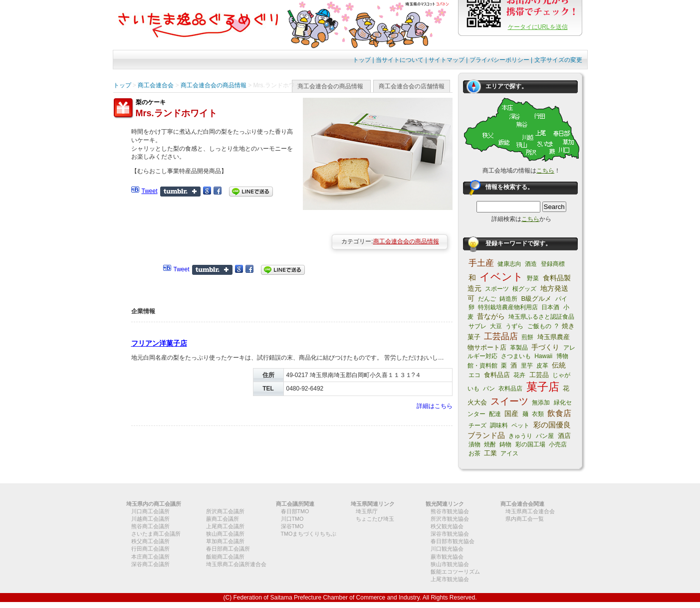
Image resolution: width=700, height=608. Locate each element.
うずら (514, 326)
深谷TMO (292, 526)
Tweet (150, 191)
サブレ (477, 326)
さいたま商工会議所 (156, 534)
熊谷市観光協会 (450, 511)
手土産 (481, 263)
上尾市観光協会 (450, 579)
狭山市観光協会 (450, 564)
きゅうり (520, 436)
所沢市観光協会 (450, 519)
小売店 (558, 444)
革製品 (519, 348)
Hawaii (543, 356)
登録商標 (553, 264)
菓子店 (543, 387)
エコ (474, 375)
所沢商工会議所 (225, 511)
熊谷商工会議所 (150, 526)
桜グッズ (524, 289)
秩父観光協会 (447, 526)
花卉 (519, 375)
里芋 (527, 366)
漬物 (474, 444)
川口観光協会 (447, 549)
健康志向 (509, 264)
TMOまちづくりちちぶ (309, 534)
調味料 (499, 425)
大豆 (496, 326)
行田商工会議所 (150, 549)
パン (489, 389)
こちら (545, 171)
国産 (511, 413)
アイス (509, 453)
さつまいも (516, 356)
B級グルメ (537, 299)
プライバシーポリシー (499, 60)
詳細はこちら (435, 406)
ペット (520, 425)
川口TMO (292, 519)
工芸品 (539, 375)
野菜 (533, 278)
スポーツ (497, 289)
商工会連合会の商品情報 (330, 86)
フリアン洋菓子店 (159, 343)
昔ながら (491, 316)
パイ (561, 299)
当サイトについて (400, 60)
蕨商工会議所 (223, 519)
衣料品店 (510, 389)
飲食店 (559, 413)
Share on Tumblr (180, 192)
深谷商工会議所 (150, 564)
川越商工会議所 (150, 519)
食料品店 (497, 375)
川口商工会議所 (150, 511)
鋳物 (505, 444)
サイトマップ (447, 60)
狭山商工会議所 (225, 534)
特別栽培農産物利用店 (508, 307)
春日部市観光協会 (453, 541)
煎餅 (527, 337)
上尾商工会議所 (225, 526)
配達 (495, 414)
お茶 (474, 453)
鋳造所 (508, 299)
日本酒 (550, 307)
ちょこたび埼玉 (375, 519)
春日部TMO (295, 511)
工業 (490, 453)
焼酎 (490, 444)
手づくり (545, 347)
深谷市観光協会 (450, 534)
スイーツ (509, 401)
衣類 (538, 414)
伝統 (559, 365)
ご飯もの (539, 326)
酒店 (564, 436)
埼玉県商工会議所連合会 (236, 564)
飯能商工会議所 (225, 557)
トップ (362, 60)
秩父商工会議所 (150, 541)
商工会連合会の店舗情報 (412, 86)
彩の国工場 (530, 444)
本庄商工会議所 (150, 557)
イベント (501, 277)
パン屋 (545, 436)
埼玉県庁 (367, 511)
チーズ (477, 425)
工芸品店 (501, 336)
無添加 (541, 403)
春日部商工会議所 (228, 549)
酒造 (531, 264)
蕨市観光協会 (447, 557)
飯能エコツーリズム (455, 572)
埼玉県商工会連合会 (530, 511)
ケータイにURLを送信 (538, 27)
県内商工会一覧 (525, 519)
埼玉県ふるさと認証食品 (541, 317)
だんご (487, 299)
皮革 (542, 366)
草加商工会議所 (225, 541)
